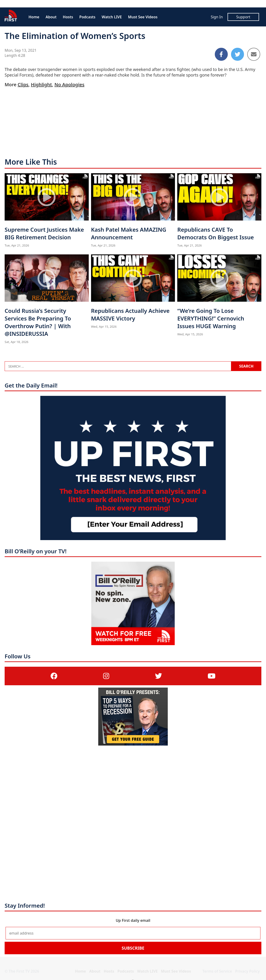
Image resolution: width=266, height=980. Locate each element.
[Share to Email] (254, 54)
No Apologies (69, 85)
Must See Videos (143, 17)
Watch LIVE (112, 17)
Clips (23, 85)
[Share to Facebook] (221, 54)
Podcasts (87, 17)
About (51, 17)
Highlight (41, 85)
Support (243, 17)
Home (34, 17)
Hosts (68, 17)
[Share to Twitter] (237, 54)
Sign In (217, 17)
